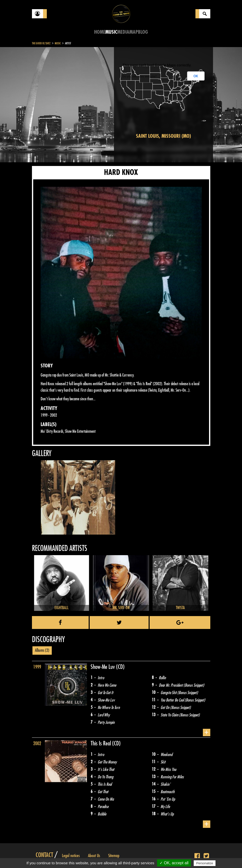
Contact (44, 855)
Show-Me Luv (103, 667)
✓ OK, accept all (174, 863)
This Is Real (101, 743)
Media (123, 32)
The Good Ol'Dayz (41, 43)
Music (111, 32)
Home (100, 32)
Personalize (205, 863)
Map (134, 32)
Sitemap (114, 856)
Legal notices (71, 856)
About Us (94, 856)
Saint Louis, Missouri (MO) (163, 136)
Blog (143, 32)
